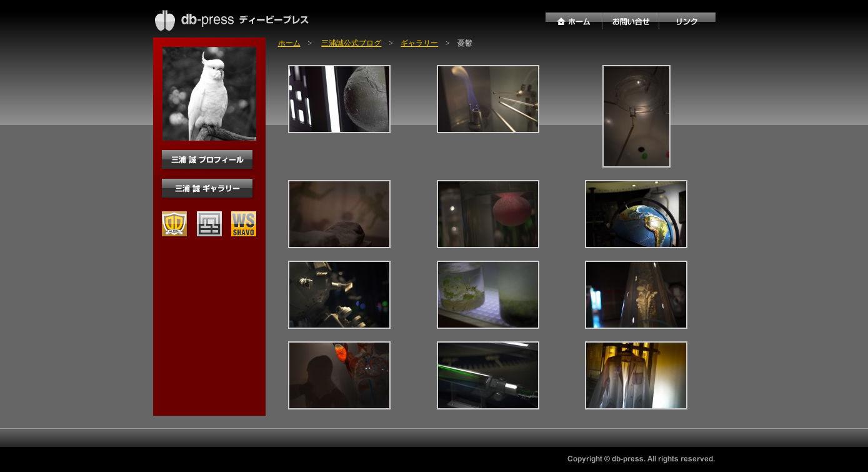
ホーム (289, 43)
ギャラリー (419, 43)
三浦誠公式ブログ (351, 43)
